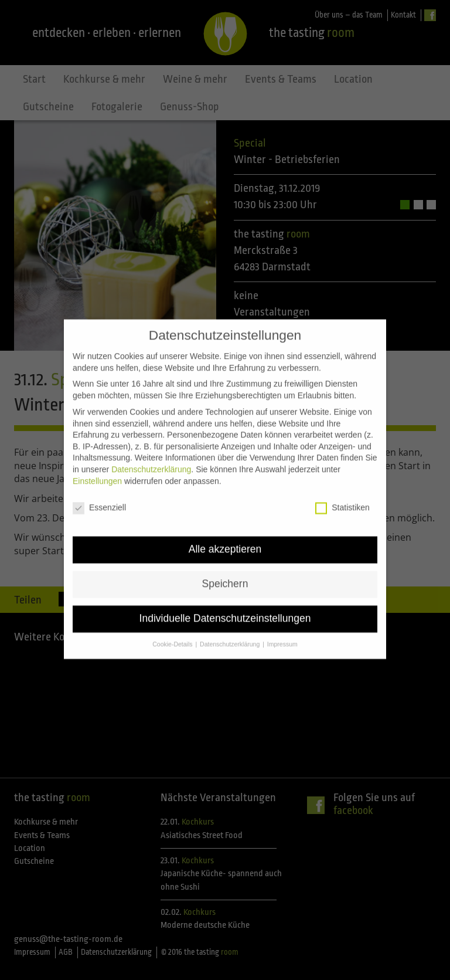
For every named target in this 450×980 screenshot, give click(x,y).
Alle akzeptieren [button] (225, 533)
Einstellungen (97, 464)
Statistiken (342, 491)
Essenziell (99, 491)
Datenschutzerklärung (151, 453)
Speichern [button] (225, 567)
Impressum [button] (282, 628)
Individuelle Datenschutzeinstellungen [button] (225, 602)
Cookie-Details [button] (173, 628)
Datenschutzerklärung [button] (231, 628)
